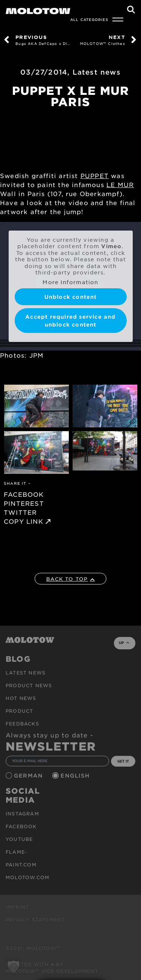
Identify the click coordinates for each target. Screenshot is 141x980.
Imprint (17, 907)
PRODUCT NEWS (29, 685)
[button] (14, 967)
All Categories (89, 19)
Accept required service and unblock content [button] (70, 321)
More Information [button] (70, 282)
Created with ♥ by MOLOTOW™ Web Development (52, 968)
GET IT (123, 761)
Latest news (97, 72)
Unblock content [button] (71, 297)
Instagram (22, 814)
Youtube (19, 839)
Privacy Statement (35, 920)
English (76, 775)
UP (124, 643)
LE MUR (120, 184)
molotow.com (27, 877)
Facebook (21, 826)
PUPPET (95, 175)
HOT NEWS (21, 698)
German (29, 775)
